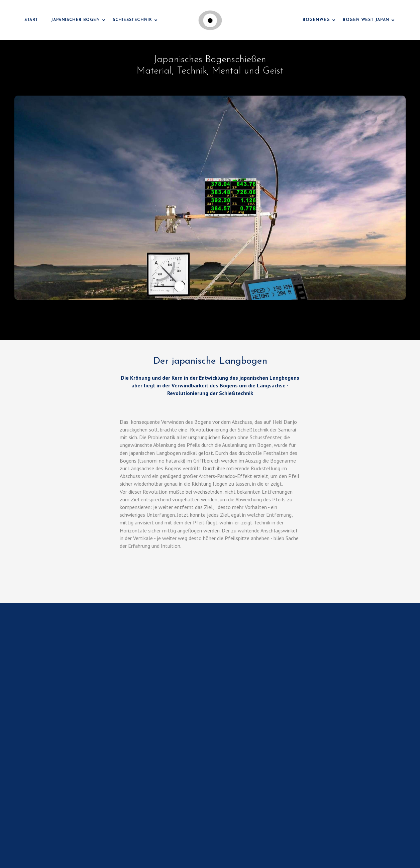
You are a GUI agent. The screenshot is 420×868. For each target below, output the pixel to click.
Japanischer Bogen (75, 20)
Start (31, 20)
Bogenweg (316, 20)
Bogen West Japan (366, 20)
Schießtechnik (132, 20)
